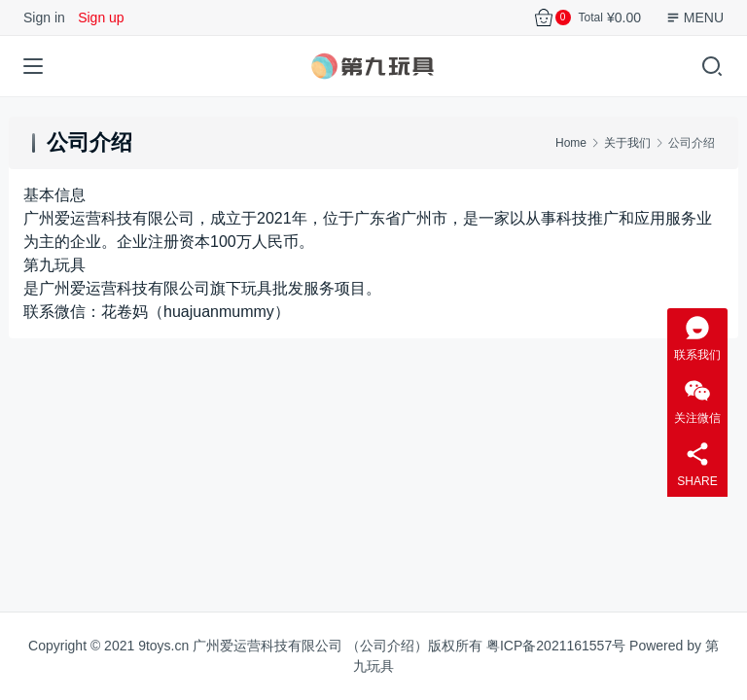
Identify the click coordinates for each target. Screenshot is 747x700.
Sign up (101, 17)
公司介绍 (387, 646)
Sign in (44, 17)
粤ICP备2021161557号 (556, 646)
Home (571, 143)
